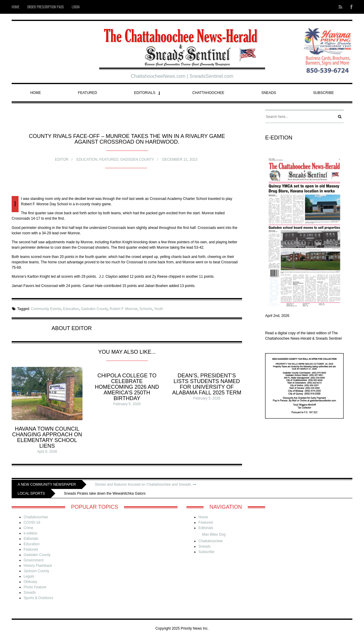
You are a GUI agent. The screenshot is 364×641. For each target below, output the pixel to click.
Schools (146, 309)
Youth (158, 309)
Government (33, 560)
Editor (62, 160)
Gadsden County (137, 160)
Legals (29, 576)
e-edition (30, 533)
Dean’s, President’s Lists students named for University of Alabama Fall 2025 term (207, 384)
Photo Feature (35, 587)
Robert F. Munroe (124, 309)
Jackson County (36, 571)
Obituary (30, 582)
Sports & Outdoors (38, 598)
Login (76, 7)
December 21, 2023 (180, 160)
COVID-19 (32, 522)
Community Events (46, 309)
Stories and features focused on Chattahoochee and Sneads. (146, 484)
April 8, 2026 (47, 452)
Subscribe (324, 93)
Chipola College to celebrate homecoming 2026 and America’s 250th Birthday (127, 387)
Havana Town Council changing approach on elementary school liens (47, 437)
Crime (28, 528)
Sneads (269, 93)
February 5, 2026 (127, 404)
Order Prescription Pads (46, 7)
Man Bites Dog (214, 534)
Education (87, 160)
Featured (88, 93)
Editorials (145, 93)
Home (16, 7)
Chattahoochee (208, 93)
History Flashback (38, 566)
